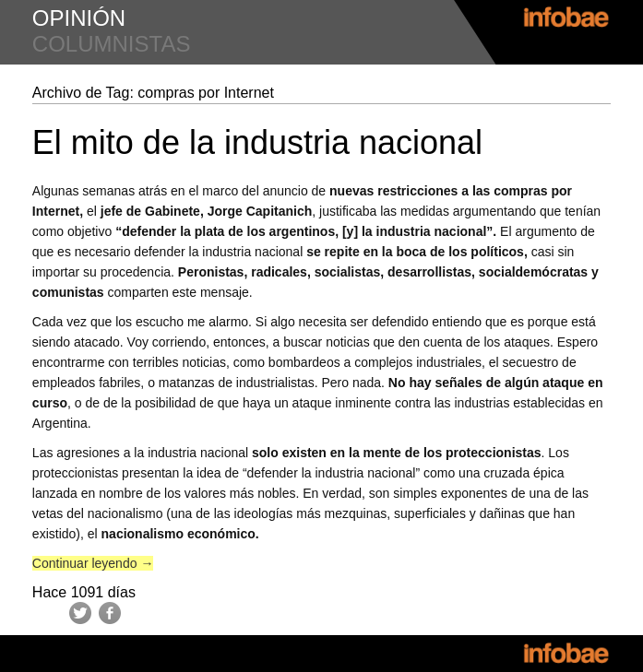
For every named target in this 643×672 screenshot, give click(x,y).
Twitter (80, 613)
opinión (79, 18)
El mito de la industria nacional (257, 142)
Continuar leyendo (93, 563)
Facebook (110, 613)
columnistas (112, 44)
